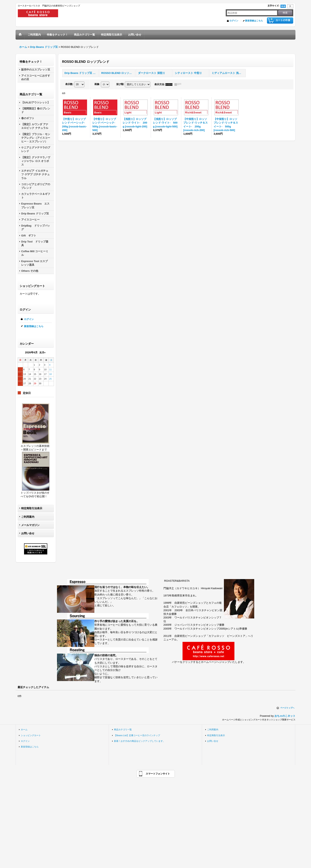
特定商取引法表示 (32, 508)
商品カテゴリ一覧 (123, 729)
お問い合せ (28, 533)
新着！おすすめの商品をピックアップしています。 (140, 741)
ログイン (234, 21)
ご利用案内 (28, 517)
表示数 (69, 84)
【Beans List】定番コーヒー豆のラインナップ (137, 735)
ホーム (24, 729)
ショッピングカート (31, 735)
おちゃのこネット (285, 716)
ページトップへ (287, 708)
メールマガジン (30, 525)
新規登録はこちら (254, 21)
